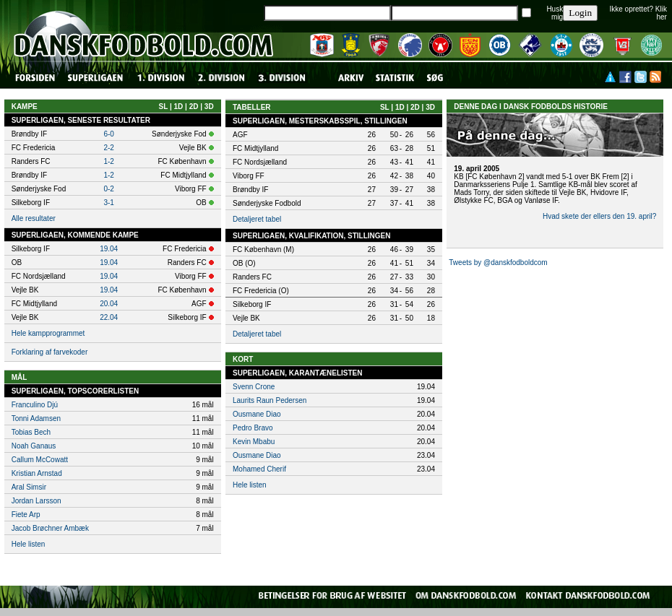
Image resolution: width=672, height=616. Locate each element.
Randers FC (252, 277)
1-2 (108, 161)
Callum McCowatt (40, 460)
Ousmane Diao (257, 414)
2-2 (108, 148)
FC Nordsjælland (260, 162)
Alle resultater (34, 218)
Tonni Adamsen (36, 418)
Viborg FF (249, 176)
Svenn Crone (254, 387)
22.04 (109, 317)
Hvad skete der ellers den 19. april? (599, 216)
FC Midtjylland (255, 148)
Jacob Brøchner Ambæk (50, 528)
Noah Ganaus (34, 446)
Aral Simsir (29, 487)
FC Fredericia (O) (261, 291)
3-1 (108, 203)
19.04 (109, 249)
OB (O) (244, 263)
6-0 (108, 134)
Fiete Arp (26, 515)
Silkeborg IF (252, 304)
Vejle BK (246, 318)
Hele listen (29, 544)
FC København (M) (263, 250)
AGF (240, 135)
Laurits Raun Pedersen (270, 400)
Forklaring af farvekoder (50, 352)
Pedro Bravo (253, 428)
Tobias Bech (31, 432)
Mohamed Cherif (259, 469)
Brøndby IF (250, 190)
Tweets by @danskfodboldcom (498, 263)
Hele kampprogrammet (48, 333)
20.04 (109, 304)
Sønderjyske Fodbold (267, 203)
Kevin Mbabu (254, 442)
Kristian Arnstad (37, 473)
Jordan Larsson (36, 501)
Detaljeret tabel (257, 219)
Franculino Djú (35, 405)
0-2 (108, 189)
